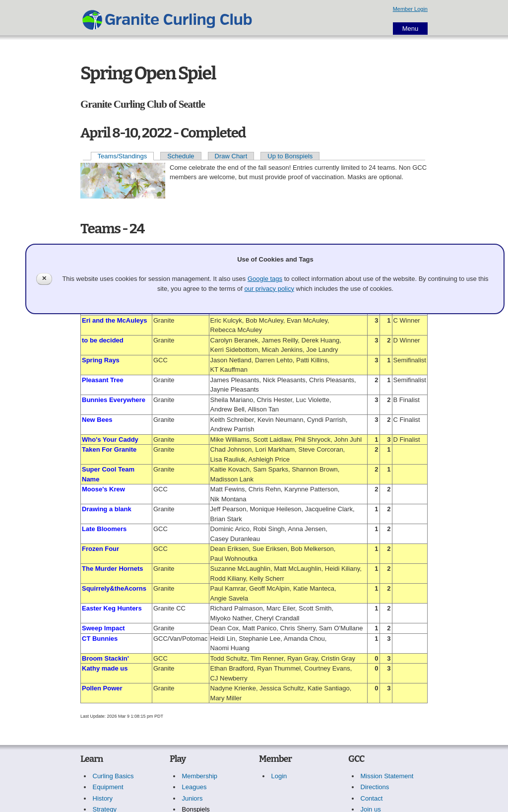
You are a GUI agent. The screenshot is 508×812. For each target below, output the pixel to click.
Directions (375, 787)
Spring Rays (101, 360)
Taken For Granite (109, 449)
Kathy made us (105, 668)
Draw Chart (231, 156)
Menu (411, 29)
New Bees (97, 420)
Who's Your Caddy (110, 440)
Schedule (181, 156)
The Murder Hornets (113, 569)
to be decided (103, 340)
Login (279, 776)
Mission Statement (387, 776)
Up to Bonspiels (290, 156)
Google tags (265, 279)
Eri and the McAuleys (114, 320)
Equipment (108, 787)
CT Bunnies (100, 639)
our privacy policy (269, 289)
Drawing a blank (107, 509)
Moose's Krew (103, 489)
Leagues (194, 787)
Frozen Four (100, 549)
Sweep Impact (103, 628)
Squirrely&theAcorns (114, 588)
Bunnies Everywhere (114, 400)
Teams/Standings (123, 156)
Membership (200, 776)
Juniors (192, 798)
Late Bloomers (104, 529)
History (103, 798)
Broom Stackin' (105, 658)
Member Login (410, 9)
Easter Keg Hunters (112, 608)
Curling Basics (113, 776)
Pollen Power (102, 688)
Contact (372, 798)
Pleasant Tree (103, 380)
